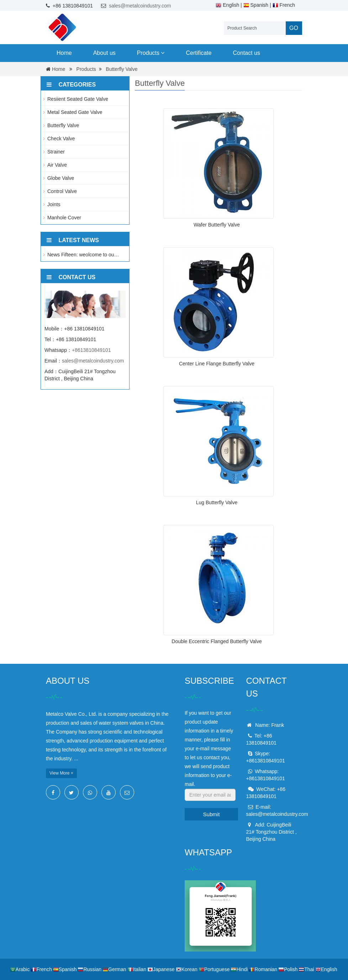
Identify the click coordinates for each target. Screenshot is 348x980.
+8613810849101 (91, 350)
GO (294, 28)
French (284, 5)
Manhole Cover (64, 218)
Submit (212, 814)
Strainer (56, 152)
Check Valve (61, 139)
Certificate (199, 53)
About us (104, 53)
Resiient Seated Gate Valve (78, 99)
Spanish (256, 5)
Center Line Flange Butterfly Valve (217, 364)
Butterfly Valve (122, 69)
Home (64, 53)
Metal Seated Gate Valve (75, 112)
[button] (163, 53)
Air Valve (57, 165)
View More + (61, 773)
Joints (54, 204)
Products (151, 53)
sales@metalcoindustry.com (140, 6)
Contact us (246, 53)
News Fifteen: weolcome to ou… (83, 255)
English (227, 5)
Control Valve (62, 191)
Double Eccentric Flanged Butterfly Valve (217, 641)
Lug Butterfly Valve (217, 502)
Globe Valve (61, 178)
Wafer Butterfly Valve (217, 225)
